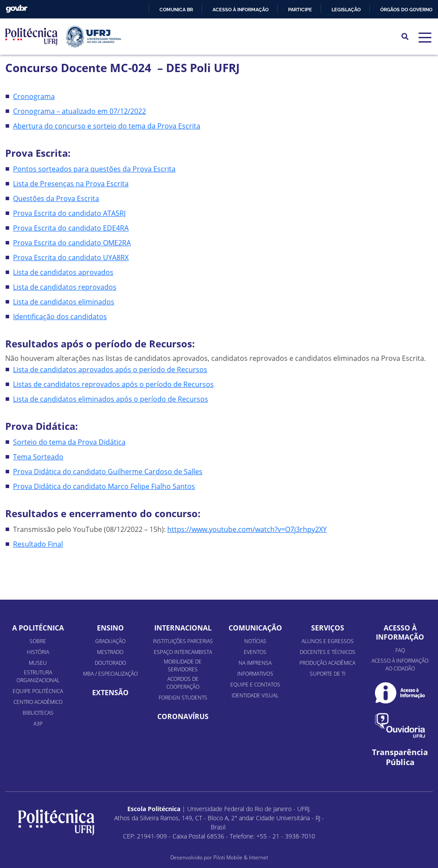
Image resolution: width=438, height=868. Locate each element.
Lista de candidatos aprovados (63, 272)
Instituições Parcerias (183, 641)
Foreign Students (183, 698)
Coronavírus (183, 716)
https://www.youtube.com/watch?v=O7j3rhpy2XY (247, 529)
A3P (38, 724)
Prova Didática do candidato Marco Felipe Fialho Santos (104, 486)
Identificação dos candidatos (60, 317)
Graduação (110, 641)
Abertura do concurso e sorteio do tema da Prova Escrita (107, 126)
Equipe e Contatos (255, 685)
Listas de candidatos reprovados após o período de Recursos (113, 384)
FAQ (400, 650)
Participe (300, 10)
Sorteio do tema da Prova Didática (69, 442)
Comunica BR (176, 10)
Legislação (346, 10)
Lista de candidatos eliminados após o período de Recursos (111, 399)
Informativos (255, 674)
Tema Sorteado (38, 457)
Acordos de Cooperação (183, 683)
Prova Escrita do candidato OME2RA (72, 243)
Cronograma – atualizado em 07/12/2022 (80, 111)
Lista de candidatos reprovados (65, 287)
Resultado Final (38, 544)
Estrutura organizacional (38, 676)
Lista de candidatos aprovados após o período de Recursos (110, 370)
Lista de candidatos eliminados (64, 302)
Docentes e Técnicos (328, 652)
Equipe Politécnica (38, 691)
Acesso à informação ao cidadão (400, 665)
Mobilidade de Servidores (183, 665)
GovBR (17, 9)
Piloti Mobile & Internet (241, 857)
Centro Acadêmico (38, 702)
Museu (38, 663)
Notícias (255, 641)
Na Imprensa (255, 663)
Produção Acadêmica (327, 663)
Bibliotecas (38, 713)
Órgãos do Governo (406, 10)
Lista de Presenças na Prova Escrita (71, 184)
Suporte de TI (328, 674)
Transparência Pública (400, 757)
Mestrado (110, 652)
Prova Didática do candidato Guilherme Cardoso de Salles (108, 472)
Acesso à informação (241, 10)
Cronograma (34, 96)
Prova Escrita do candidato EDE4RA (71, 228)
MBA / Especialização (110, 674)
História (38, 652)
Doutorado (110, 663)
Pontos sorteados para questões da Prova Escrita (94, 169)
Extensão (110, 693)
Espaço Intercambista (183, 652)
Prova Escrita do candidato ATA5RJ (69, 213)
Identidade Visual (255, 695)
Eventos (255, 652)
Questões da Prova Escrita (56, 198)
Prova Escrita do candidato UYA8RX (71, 257)
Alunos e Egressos (328, 641)
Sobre (38, 641)
